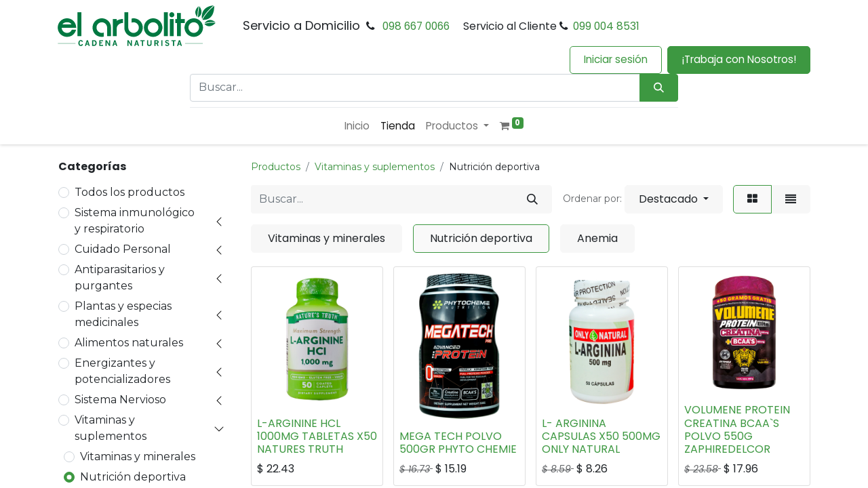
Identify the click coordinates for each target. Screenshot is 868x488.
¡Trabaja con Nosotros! (739, 59)
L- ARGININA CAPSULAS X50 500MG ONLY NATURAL (601, 436)
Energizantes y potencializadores (122, 371)
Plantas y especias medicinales (123, 314)
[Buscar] (532, 199)
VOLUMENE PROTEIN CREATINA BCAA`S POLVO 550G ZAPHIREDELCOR (737, 429)
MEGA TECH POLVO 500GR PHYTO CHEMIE (458, 443)
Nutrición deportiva (133, 477)
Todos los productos (130, 192)
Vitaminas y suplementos (111, 428)
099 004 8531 (606, 26)
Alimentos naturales (129, 343)
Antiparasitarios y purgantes (120, 278)
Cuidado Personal (123, 249)
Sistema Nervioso (120, 400)
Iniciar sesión (616, 59)
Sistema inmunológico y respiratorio (135, 221)
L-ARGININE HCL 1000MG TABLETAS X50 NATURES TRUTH (317, 436)
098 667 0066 (416, 26)
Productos (276, 167)
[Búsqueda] (659, 88)
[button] (674, 199)
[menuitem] (357, 126)
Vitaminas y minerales (138, 456)
